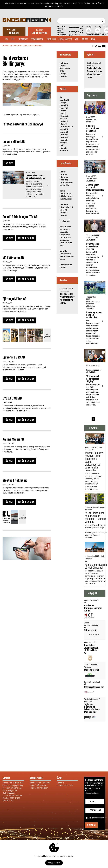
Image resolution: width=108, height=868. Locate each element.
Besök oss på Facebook (40, 783)
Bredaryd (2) (64, 103)
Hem (7, 39)
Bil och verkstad (65, 221)
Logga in (60, 783)
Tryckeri (62, 237)
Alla (61, 97)
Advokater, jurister (66, 199)
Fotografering (64, 240)
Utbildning (63, 268)
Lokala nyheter (69, 39)
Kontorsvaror (64, 229)
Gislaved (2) (64, 108)
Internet (68, 237)
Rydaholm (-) (64, 140)
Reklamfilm (63, 243)
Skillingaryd (64, 135)
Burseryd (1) (64, 105)
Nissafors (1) (64, 121)
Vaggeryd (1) (64, 129)
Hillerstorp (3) (64, 116)
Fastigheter (63, 251)
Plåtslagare (63, 74)
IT (70, 229)
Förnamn (92, 801)
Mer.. (81, 39)
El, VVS (62, 71)
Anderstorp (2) (64, 100)
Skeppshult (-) (64, 137)
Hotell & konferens (66, 265)
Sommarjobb (64, 183)
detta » (104, 818)
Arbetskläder (64, 232)
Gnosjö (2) (63, 111)
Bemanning (63, 175)
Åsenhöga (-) (64, 143)
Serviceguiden (39, 39)
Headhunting (64, 180)
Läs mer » (71, 856)
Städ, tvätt (63, 254)
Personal (63, 172)
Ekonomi (62, 191)
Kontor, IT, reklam (65, 227)
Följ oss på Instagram (39, 788)
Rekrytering (64, 177)
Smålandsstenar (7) (66, 127)
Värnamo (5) (64, 132)
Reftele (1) (63, 124)
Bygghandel (63, 76)
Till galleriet (47, 335)
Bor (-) (62, 145)
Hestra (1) (63, 113)
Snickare (63, 66)
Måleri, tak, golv (65, 68)
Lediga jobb (54, 39)
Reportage (25, 39)
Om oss (90, 39)
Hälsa (68, 185)
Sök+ (15, 39)
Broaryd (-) (63, 148)
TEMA (98, 39)
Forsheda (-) (64, 151)
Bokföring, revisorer (66, 196)
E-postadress (94, 810)
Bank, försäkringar (66, 194)
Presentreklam (65, 235)
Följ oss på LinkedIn (38, 785)
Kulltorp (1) (63, 119)
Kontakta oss (8, 801)
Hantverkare (38, 46)
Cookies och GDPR (65, 785)
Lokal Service (28, 46)
